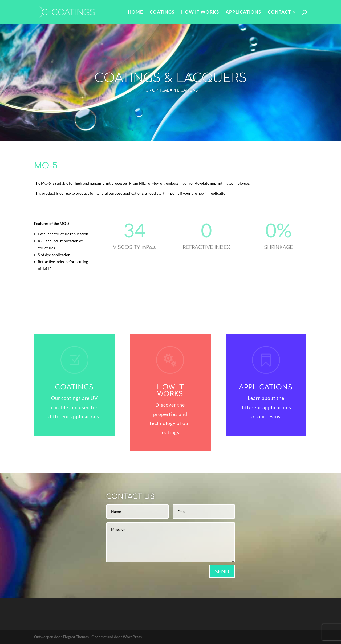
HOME (135, 12)
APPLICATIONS (243, 12)
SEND (222, 571)
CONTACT (279, 12)
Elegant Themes (76, 637)
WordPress (132, 637)
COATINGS (162, 12)
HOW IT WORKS (200, 12)
